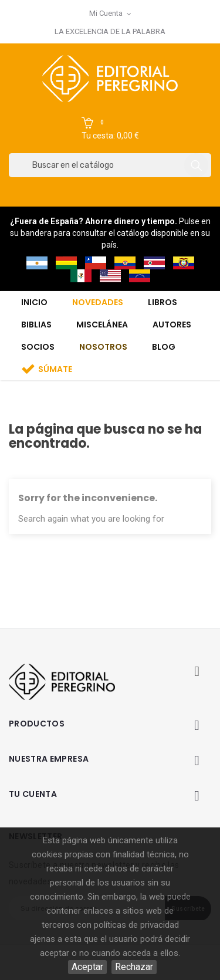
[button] (110, 129)
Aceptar (87, 967)
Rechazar (134, 967)
